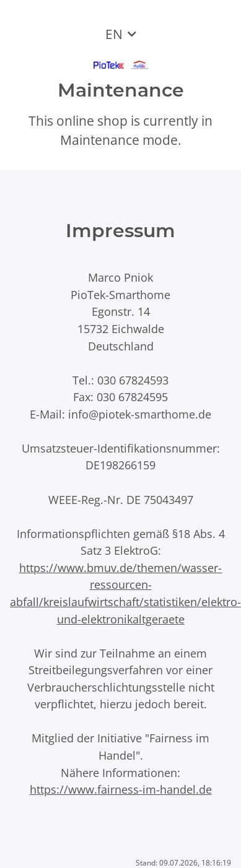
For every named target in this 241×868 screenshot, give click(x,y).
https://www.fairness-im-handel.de (121, 789)
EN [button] (114, 34)
